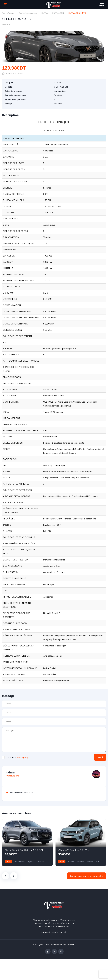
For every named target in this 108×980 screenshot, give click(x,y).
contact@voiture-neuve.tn (54, 932)
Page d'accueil (8, 13)
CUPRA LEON (58, 13)
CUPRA (45, 13)
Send (100, 757)
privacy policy (22, 757)
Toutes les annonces (28, 13)
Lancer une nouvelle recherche (86, 876)
